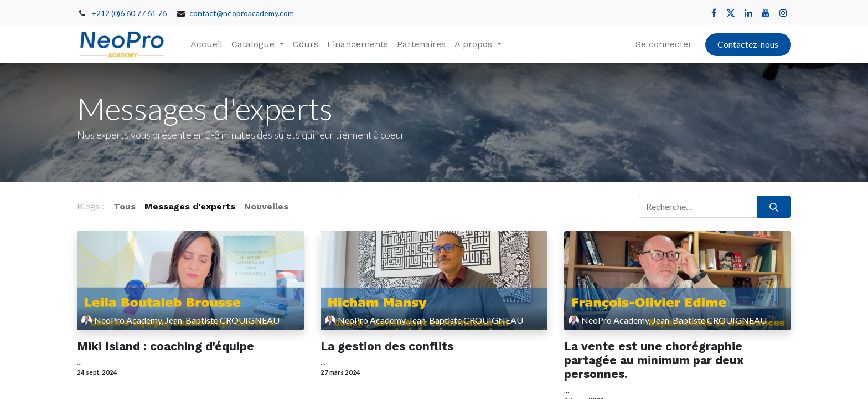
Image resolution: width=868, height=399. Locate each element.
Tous (125, 206)
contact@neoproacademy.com (242, 13)
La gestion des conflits (387, 346)
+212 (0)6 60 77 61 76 (129, 13)
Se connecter (664, 44)
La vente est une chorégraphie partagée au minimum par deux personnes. (654, 360)
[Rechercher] (774, 207)
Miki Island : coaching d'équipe (166, 346)
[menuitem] (206, 44)
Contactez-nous (748, 44)
